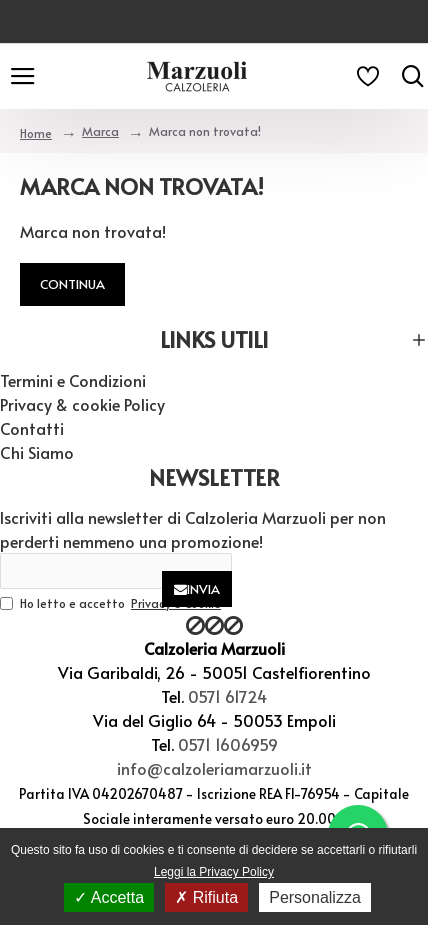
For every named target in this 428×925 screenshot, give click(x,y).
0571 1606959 (228, 744)
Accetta (109, 897)
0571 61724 (227, 696)
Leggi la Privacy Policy (214, 872)
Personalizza (315, 897)
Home (36, 133)
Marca (100, 131)
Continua (72, 284)
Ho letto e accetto (112, 603)
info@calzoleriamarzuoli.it (214, 768)
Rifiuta (206, 897)
